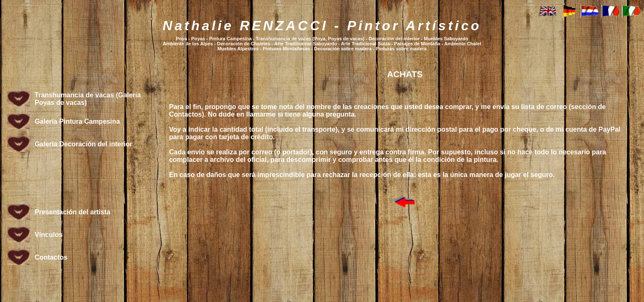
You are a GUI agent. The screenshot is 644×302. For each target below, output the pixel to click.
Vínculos (49, 235)
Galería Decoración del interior (84, 144)
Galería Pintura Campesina (78, 121)
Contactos (51, 257)
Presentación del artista (73, 212)
